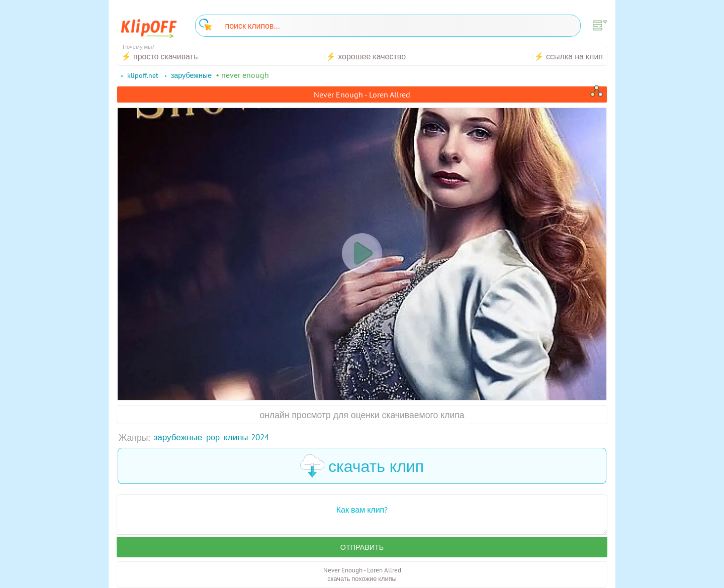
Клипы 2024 (251, 437)
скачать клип (362, 466)
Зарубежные (179, 437)
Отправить (362, 548)
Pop (215, 437)
